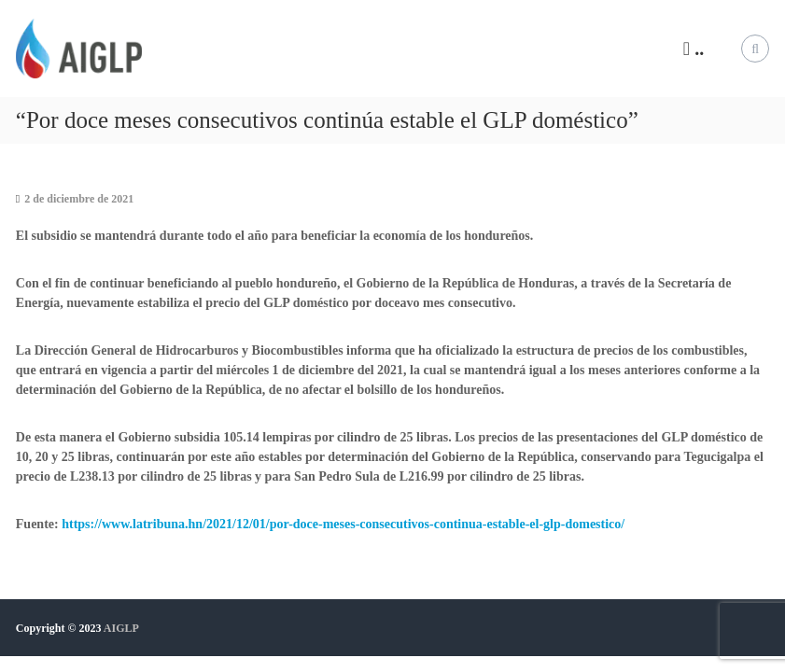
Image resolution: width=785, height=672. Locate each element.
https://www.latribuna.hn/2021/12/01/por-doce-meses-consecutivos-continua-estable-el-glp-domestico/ (343, 524)
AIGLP (121, 628)
